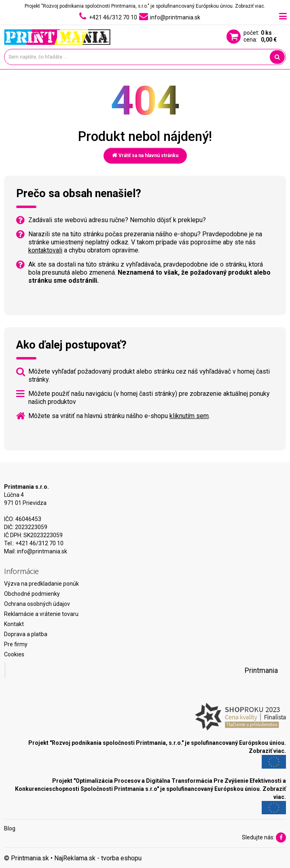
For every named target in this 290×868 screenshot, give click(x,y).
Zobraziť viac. (250, 6)
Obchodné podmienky (32, 594)
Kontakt (14, 624)
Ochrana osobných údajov (37, 604)
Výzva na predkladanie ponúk (41, 584)
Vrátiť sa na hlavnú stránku (145, 155)
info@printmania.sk (42, 551)
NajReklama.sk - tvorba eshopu (98, 858)
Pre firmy (16, 644)
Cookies (14, 654)
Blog (10, 828)
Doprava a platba (26, 634)
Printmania (261, 670)
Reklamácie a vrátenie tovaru (41, 614)
